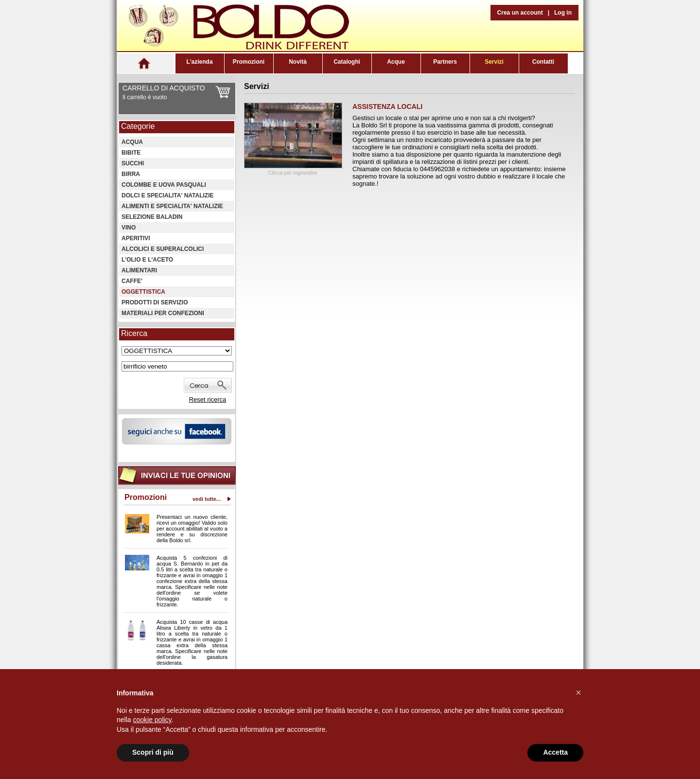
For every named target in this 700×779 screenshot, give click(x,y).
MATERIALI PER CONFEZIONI (163, 313)
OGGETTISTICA (143, 292)
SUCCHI (133, 163)
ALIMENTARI (139, 270)
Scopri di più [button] (153, 752)
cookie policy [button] (152, 720)
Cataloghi (347, 62)
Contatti (543, 62)
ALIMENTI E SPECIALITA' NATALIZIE (172, 206)
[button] (578, 692)
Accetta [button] (555, 752)
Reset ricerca (208, 399)
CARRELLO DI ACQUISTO (164, 88)
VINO (129, 228)
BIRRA (131, 174)
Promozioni (249, 62)
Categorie (138, 126)
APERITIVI (136, 238)
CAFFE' (132, 281)
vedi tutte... (207, 499)
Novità (298, 62)
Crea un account (520, 13)
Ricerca (134, 333)
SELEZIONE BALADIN (152, 217)
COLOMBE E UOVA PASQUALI (164, 185)
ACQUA (132, 142)
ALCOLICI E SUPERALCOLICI (163, 249)
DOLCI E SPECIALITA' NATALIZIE (168, 195)
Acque (396, 62)
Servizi (494, 62)
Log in (563, 13)
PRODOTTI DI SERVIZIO (155, 302)
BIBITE (131, 153)
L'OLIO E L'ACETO (147, 260)
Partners (445, 62)
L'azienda (199, 62)
